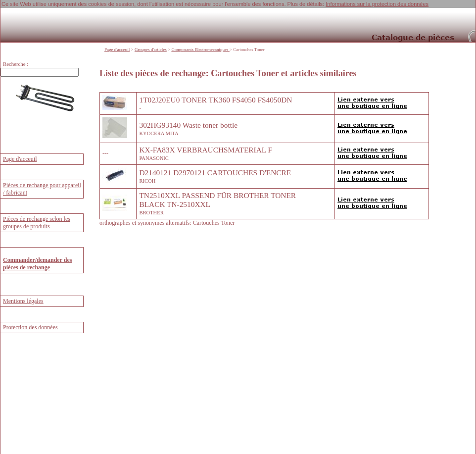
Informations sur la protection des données (377, 4)
